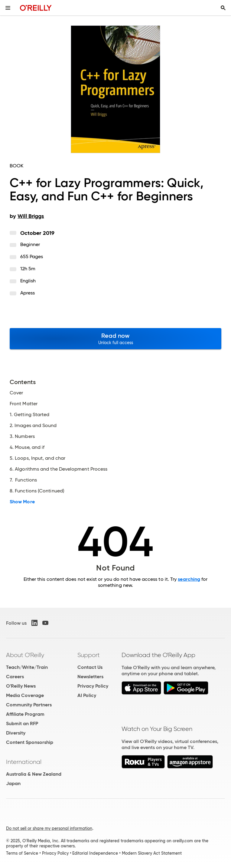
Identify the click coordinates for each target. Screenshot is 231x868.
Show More (22, 502)
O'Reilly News (21, 686)
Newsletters (90, 677)
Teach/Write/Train (27, 667)
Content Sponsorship (30, 742)
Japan (13, 783)
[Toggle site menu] (8, 8)
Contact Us (90, 667)
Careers (15, 677)
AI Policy (87, 695)
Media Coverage (25, 695)
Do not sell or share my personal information (49, 828)
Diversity (16, 733)
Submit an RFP (22, 723)
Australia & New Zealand (34, 774)
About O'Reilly (25, 655)
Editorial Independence (95, 853)
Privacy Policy (93, 686)
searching (189, 579)
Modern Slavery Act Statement (152, 853)
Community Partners (29, 705)
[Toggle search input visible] (223, 8)
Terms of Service (22, 853)
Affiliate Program (25, 714)
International (24, 762)
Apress (28, 293)
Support (89, 655)
